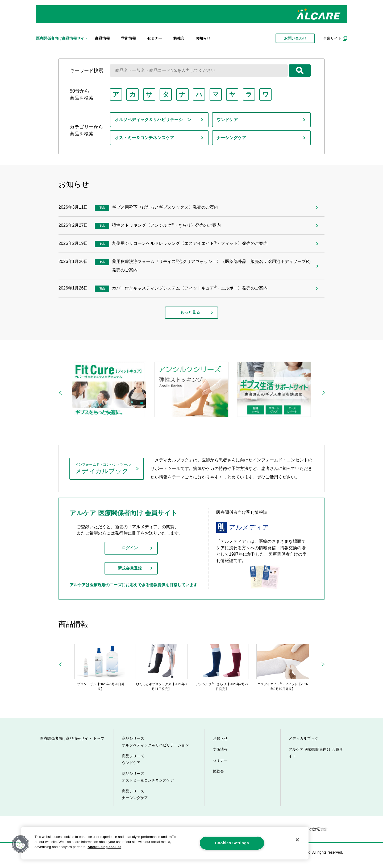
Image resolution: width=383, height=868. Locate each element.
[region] (165, 843)
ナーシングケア (232, 138)
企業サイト (332, 38)
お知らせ (203, 38)
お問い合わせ (295, 38)
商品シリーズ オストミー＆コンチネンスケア (148, 778)
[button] (20, 844)
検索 (300, 71)
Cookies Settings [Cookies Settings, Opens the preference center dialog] (232, 843)
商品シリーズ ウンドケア (133, 761)
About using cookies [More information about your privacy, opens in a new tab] (104, 847)
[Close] (297, 840)
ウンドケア (228, 120)
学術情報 (128, 38)
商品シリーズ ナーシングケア (135, 796)
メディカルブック (303, 740)
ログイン (130, 548)
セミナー (155, 38)
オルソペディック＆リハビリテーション (153, 120)
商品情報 (102, 38)
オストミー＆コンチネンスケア (145, 138)
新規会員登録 (130, 569)
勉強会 (179, 38)
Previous (60, 392)
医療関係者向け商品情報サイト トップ (72, 740)
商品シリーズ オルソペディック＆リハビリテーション (155, 743)
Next (324, 392)
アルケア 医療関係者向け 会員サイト (316, 754)
